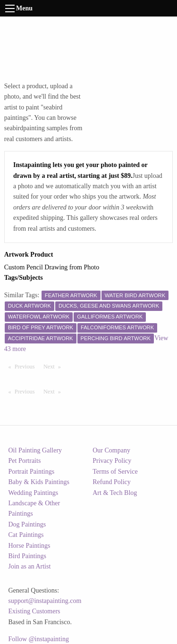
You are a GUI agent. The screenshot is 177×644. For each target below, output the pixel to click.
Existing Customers (34, 611)
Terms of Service (115, 472)
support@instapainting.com (45, 601)
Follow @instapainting (39, 639)
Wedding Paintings (34, 493)
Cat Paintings (26, 535)
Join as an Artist (30, 566)
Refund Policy (112, 482)
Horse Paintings (29, 546)
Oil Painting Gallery (35, 450)
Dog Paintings (27, 524)
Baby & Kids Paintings (39, 482)
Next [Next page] (54, 366)
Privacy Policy (112, 461)
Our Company (111, 450)
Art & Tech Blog (115, 493)
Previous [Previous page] (27, 366)
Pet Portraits (25, 461)
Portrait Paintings (32, 472)
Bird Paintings (28, 556)
